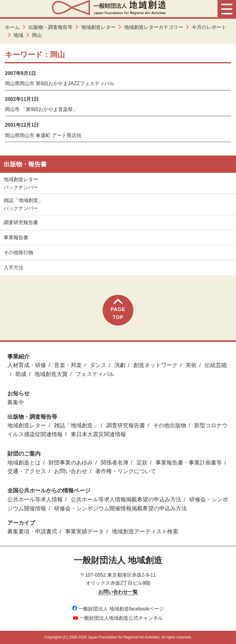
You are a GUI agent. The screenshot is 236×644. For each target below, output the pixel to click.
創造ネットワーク (155, 365)
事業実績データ (85, 531)
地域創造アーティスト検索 (145, 531)
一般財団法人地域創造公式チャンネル (118, 618)
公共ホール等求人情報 (35, 500)
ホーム (12, 27)
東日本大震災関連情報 (98, 434)
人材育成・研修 (27, 365)
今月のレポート (209, 27)
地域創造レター (98, 27)
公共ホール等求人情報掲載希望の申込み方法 (126, 500)
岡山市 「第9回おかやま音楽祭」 (41, 109)
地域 (18, 35)
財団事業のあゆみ (71, 463)
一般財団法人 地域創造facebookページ (118, 609)
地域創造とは (24, 463)
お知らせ (18, 393)
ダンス (98, 365)
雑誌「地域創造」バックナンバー (23, 204)
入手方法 (14, 268)
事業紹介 (18, 357)
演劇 (120, 365)
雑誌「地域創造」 (76, 425)
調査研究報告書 (21, 222)
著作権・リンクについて (126, 471)
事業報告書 (16, 237)
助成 (21, 374)
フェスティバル (95, 374)
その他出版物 (170, 425)
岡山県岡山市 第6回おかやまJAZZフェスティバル (60, 83)
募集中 (16, 402)
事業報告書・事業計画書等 (189, 463)
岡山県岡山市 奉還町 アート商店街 (43, 135)
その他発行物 (18, 253)
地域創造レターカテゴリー (154, 27)
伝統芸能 (216, 365)
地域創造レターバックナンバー (21, 183)
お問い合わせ (71, 471)
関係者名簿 (115, 463)
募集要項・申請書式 (32, 531)
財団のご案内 (24, 454)
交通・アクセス (27, 471)
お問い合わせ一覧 (118, 592)
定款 (142, 463)
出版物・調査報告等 (50, 27)
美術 (191, 365)
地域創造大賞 (51, 374)
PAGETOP (118, 309)
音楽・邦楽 (68, 365)
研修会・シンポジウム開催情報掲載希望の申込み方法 (120, 508)
